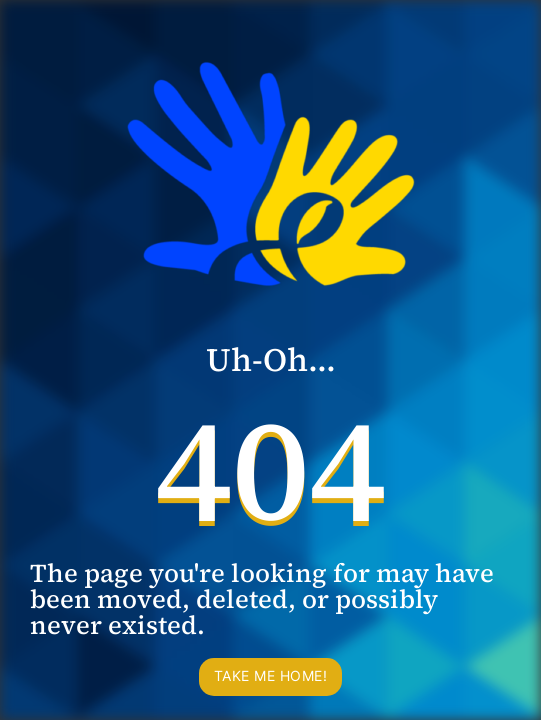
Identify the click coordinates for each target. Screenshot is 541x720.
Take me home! (271, 675)
